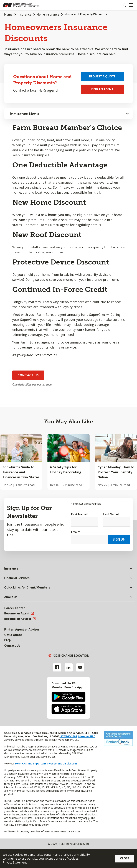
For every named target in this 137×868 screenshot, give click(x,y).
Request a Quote (102, 76)
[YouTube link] (80, 667)
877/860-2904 (68, 736)
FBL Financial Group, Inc (74, 844)
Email (75, 532)
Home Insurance (48, 14)
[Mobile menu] (131, 5)
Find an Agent (102, 89)
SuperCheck (98, 315)
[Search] (124, 5)
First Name (79, 514)
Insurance (25, 14)
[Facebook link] (57, 667)
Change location (75, 656)
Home (8, 14)
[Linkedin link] (69, 667)
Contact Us (28, 375)
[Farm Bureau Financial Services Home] (21, 5)
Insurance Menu (24, 114)
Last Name (111, 514)
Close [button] (125, 858)
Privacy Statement (15, 862)
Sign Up (119, 540)
